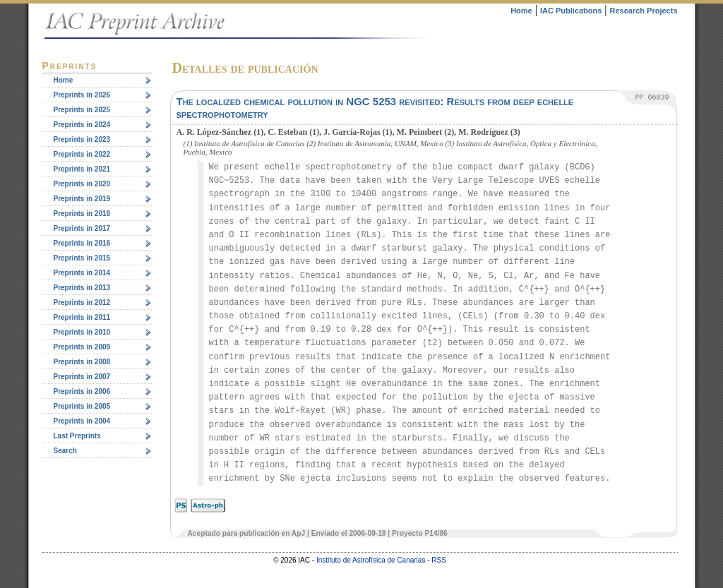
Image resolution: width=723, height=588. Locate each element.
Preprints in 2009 (82, 347)
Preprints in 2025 (82, 110)
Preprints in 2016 (82, 243)
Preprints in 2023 (82, 139)
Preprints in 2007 (82, 377)
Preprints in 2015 (82, 258)
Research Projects (644, 11)
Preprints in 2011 (82, 317)
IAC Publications (571, 11)
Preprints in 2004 (82, 421)
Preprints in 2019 (82, 199)
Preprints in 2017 (82, 228)
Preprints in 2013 (82, 288)
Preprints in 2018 (82, 214)
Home (521, 11)
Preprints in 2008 (82, 362)
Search (65, 451)
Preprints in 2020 (82, 184)
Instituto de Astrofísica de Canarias (371, 560)
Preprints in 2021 (82, 169)
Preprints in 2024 (82, 125)
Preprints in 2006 (82, 391)
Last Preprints (77, 436)
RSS (439, 560)
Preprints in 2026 (82, 95)
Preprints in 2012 (82, 302)
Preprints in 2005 (82, 406)
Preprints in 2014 (82, 273)
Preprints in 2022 (82, 154)
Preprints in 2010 (82, 332)
